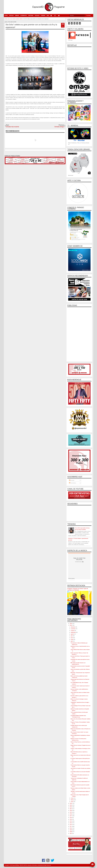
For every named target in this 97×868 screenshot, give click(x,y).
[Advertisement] (79, 334)
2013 (71, 823)
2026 (71, 624)
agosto (73, 634)
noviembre (73, 629)
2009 (71, 830)
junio (72, 638)
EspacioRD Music (72, 580)
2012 (71, 825)
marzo (72, 798)
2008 (71, 832)
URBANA (17, 16)
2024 (71, 803)
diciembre (73, 627)
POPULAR (11, 16)
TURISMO (43, 16)
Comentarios (73, 483)
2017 (71, 816)
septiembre (73, 632)
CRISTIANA (31, 16)
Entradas (72, 480)
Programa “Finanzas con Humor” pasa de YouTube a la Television (78, 589)
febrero (73, 800)
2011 (71, 826)
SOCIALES (37, 16)
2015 (71, 819)
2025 (71, 625)
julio (72, 636)
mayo (72, 639)
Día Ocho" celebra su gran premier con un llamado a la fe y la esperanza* (31, 26)
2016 (71, 818)
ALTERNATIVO (24, 16)
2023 (71, 805)
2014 (71, 821)
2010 (71, 828)
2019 (71, 812)
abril (72, 641)
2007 (71, 834)
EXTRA (6, 16)
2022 (71, 807)
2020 (71, 810)
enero (72, 802)
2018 (71, 814)
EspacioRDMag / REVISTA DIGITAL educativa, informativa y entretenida (27, 865)
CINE (48, 16)
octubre (73, 631)
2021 (71, 809)
